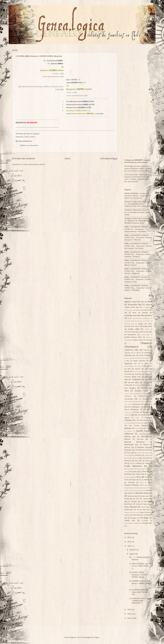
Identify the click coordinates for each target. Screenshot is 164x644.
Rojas (142, 483)
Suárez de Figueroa (143, 504)
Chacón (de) (138, 340)
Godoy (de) (128, 385)
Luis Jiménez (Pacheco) (139, 426)
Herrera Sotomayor (132, 407)
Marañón (149, 428)
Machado (128, 428)
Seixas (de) (144, 496)
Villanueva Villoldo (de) (133, 523)
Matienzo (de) (144, 434)
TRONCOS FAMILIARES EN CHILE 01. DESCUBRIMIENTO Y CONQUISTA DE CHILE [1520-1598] (138, 204)
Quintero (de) (135, 472)
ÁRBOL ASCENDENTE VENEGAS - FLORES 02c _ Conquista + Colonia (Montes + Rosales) (138, 255)
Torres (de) (145, 507)
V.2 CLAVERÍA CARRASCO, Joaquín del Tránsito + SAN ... (139, 592)
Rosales (136, 485)
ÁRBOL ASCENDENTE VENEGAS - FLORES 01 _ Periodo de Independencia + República (137, 229)
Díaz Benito (148, 366)
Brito (133, 321)
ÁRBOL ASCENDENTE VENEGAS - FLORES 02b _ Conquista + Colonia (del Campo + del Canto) (138, 246)
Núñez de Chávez (144, 453)
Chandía (149, 340)
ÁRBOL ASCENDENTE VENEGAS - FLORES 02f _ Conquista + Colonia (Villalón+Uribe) (138, 280)
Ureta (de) (129, 510)
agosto (132, 554)
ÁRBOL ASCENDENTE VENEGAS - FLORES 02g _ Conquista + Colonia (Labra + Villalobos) (138, 288)
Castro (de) (128, 340)
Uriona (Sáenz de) (143, 510)
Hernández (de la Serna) (136, 399)
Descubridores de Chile (133, 366)
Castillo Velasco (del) (133, 337)
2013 (130, 614)
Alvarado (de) (147, 307)
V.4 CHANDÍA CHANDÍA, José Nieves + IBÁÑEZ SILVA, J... (140, 583)
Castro (27, 137)
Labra (137, 418)
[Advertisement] (144, 101)
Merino (127, 439)
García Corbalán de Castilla (138, 379)
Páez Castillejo (144, 458)
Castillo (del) (145, 335)
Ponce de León (143, 463)
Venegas (133, 518)
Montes (146, 445)
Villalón (145, 521)
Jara (142, 415)
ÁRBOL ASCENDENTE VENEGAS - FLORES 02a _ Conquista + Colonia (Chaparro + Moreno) (138, 238)
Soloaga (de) (136, 502)
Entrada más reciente (24, 159)
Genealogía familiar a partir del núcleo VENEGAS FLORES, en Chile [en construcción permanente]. (138, 169)
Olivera (138, 455)
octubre (133, 550)
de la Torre (143, 364)
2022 (130, 538)
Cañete (147, 329)
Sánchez (140, 491)
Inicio (68, 159)
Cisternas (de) (131, 350)
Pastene (128, 461)
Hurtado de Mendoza (141, 412)
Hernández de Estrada (141, 404)
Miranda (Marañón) (135, 442)
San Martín (131, 491)
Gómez (137, 385)
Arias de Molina (140, 313)
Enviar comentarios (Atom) (34, 165)
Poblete (132, 463)
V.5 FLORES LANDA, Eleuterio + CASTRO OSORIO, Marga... (138, 575)
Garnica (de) (133, 383)
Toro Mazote (131, 507)
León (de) (143, 420)
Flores (33, 137)
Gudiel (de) (129, 394)
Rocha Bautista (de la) (133, 480)
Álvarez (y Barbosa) (133, 310)
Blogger (97, 638)
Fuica (147, 377)
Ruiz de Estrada (135, 488)
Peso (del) (138, 461)
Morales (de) (129, 447)
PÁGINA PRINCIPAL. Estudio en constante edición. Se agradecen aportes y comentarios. (137, 196)
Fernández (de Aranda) (142, 372)
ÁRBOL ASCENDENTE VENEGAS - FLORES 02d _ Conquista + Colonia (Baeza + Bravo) (138, 263)
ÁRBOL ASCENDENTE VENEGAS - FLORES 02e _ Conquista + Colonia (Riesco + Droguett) (138, 271)
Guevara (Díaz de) (143, 394)
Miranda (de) (143, 439)
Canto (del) (134, 329)
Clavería (146, 350)
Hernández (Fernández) (133, 402)
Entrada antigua (109, 159)
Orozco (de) (148, 455)
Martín (130, 431)
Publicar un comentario (29, 146)
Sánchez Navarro (144, 493)
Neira (150, 450)
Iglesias (134, 415)
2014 (130, 610)
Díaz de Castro (134, 369)
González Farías (141, 391)
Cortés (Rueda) (144, 355)
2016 (130, 542)
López (139, 423)
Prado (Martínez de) (136, 466)
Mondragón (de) (131, 445)
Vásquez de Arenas (131, 512)
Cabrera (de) (129, 324)
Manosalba (139, 428)
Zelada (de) (147, 523)
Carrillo (127, 332)
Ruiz (126, 488)
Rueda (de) (147, 485)
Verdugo (144, 518)
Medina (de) (130, 437)
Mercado (145, 437)
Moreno (141, 450)
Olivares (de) (129, 455)
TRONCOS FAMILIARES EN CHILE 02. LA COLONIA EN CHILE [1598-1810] (137, 213)
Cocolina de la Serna (133, 353)
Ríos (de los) (143, 477)
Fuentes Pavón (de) (133, 377)
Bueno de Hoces (144, 321)
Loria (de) (148, 423)
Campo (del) (147, 326)
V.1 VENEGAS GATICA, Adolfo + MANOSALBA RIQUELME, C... (140, 601)
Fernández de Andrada (133, 374)
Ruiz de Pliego (147, 488)
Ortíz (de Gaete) (131, 458)
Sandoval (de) (132, 496)
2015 (130, 546)
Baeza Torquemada (135, 318)
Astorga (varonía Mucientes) (138, 316)
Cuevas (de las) (147, 358)
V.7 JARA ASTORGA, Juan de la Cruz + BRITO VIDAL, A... (140, 566)
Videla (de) (130, 521)
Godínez (146, 383)
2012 (130, 618)
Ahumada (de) (135, 305)
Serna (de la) (130, 499)
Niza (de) (130, 453)
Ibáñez (127, 415)
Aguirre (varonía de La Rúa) (138, 302)
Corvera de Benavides (132, 358)
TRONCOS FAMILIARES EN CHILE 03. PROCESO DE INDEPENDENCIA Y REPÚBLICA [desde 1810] (138, 221)
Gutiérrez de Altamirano (136, 396)
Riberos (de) (140, 474)
